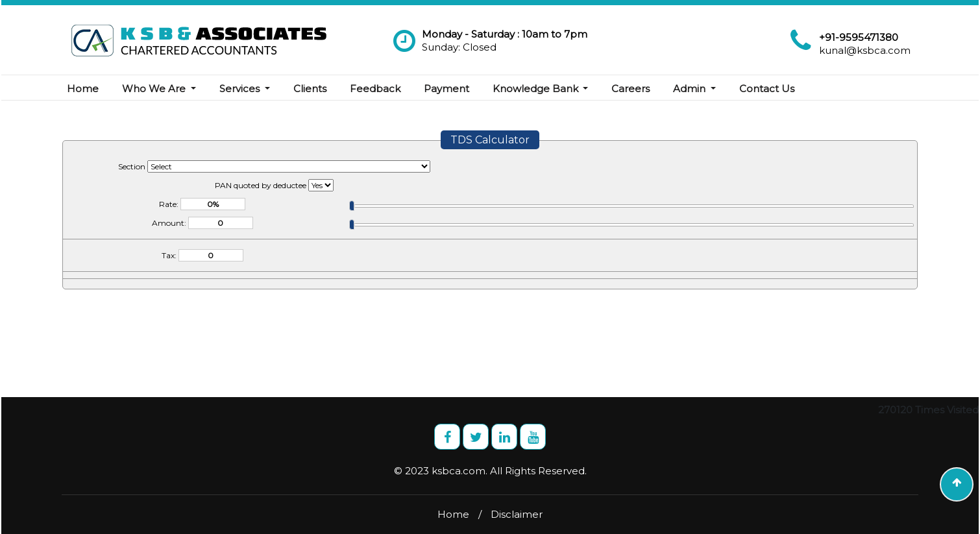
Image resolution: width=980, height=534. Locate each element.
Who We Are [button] (155, 89)
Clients (310, 89)
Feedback (375, 89)
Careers (631, 89)
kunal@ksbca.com (865, 50)
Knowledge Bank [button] (537, 89)
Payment (447, 89)
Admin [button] (691, 89)
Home (83, 89)
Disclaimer (517, 514)
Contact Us (767, 89)
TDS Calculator (490, 140)
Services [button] (241, 89)
